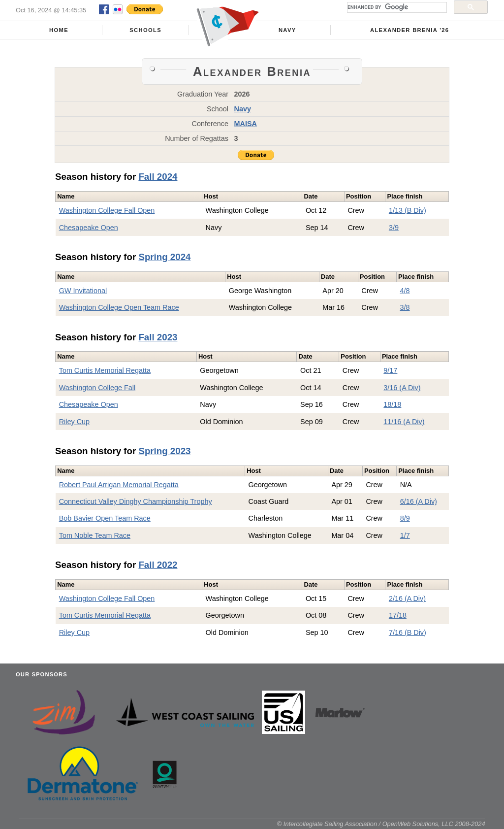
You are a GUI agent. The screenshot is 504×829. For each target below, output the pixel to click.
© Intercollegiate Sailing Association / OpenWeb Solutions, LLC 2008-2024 (381, 824)
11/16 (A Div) (404, 422)
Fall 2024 (158, 177)
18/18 (392, 404)
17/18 (398, 615)
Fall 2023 (158, 337)
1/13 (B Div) (408, 210)
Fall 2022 (158, 565)
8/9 (405, 518)
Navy (287, 30)
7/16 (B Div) (408, 632)
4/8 (405, 291)
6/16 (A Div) (419, 501)
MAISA (246, 124)
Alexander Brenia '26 (409, 30)
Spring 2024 (164, 257)
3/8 (405, 307)
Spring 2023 (164, 451)
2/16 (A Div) (407, 598)
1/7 (405, 535)
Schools (145, 30)
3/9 (394, 228)
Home (59, 30)
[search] (396, 7)
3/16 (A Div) (402, 388)
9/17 (390, 370)
